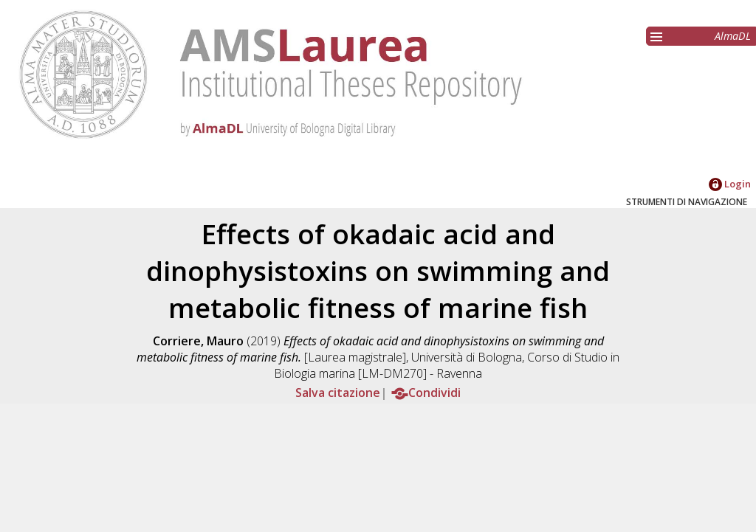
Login (730, 184)
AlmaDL (733, 36)
